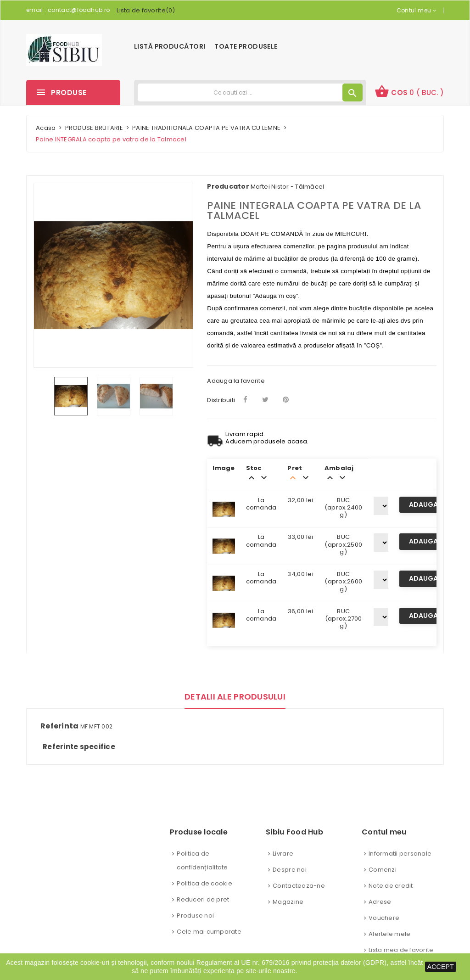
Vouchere (384, 918)
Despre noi (290, 870)
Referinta (59, 726)
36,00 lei (300, 611)
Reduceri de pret (203, 899)
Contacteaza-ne (299, 886)
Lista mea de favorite (401, 950)
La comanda (261, 504)
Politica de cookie (204, 883)
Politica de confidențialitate (202, 860)
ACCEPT (441, 967)
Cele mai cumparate (209, 932)
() (146, 10)
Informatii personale (400, 854)
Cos (409, 91)
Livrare (283, 854)
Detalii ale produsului (235, 697)
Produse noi (195, 916)
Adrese (380, 902)
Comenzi (383, 870)
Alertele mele (389, 934)
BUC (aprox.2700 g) (344, 619)
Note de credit (391, 886)
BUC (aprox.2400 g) (344, 508)
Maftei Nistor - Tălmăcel (287, 187)
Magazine (288, 902)
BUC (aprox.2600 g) (343, 582)
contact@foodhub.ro (79, 10)
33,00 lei (300, 537)
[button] (409, 92)
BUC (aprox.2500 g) (343, 544)
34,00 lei (300, 574)
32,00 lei (300, 500)
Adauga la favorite (236, 381)
